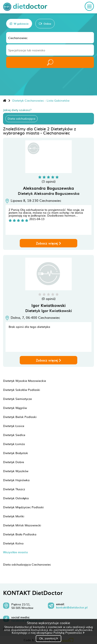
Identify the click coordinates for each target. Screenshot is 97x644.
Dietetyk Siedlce (14, 435)
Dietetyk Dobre (14, 462)
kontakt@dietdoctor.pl (72, 607)
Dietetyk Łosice (14, 426)
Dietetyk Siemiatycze (17, 399)
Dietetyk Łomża (14, 444)
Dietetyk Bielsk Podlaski (20, 417)
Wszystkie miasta (15, 552)
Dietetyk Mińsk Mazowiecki (22, 525)
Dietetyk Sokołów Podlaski (22, 390)
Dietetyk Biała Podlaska (20, 534)
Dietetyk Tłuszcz (14, 489)
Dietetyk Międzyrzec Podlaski (23, 507)
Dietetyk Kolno (13, 543)
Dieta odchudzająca (21, 118)
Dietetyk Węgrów (15, 408)
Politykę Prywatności (69, 633)
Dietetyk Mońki (14, 516)
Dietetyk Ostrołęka (16, 498)
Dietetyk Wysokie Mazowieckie (25, 381)
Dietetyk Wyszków (16, 471)
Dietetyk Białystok (16, 453)
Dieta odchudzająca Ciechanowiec (27, 564)
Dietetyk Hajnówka (16, 480)
